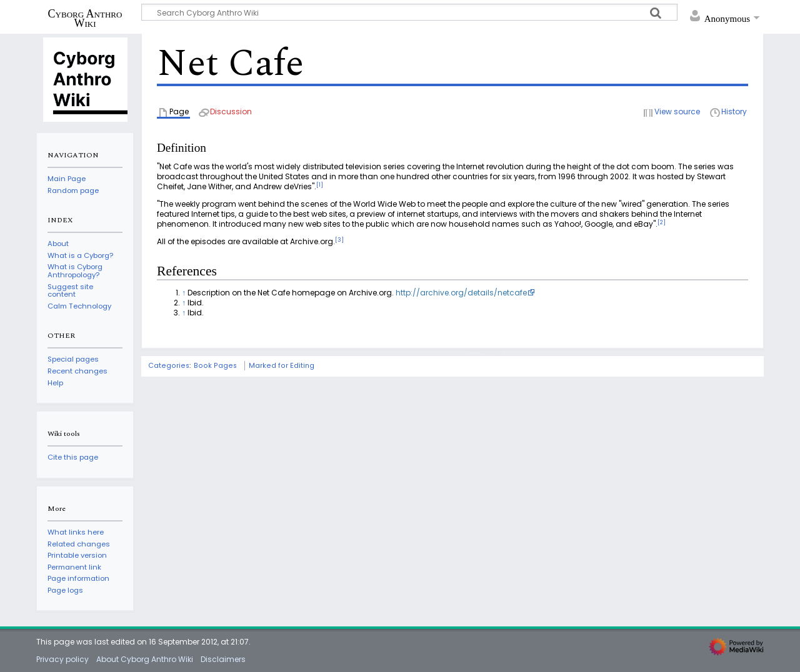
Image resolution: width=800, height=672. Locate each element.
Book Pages (215, 366)
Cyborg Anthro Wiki (85, 18)
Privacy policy (62, 659)
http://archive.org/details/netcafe (461, 293)
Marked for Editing (282, 366)
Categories (169, 366)
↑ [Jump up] (184, 293)
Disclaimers (223, 659)
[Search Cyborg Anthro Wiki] (409, 12)
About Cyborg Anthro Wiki (145, 659)
